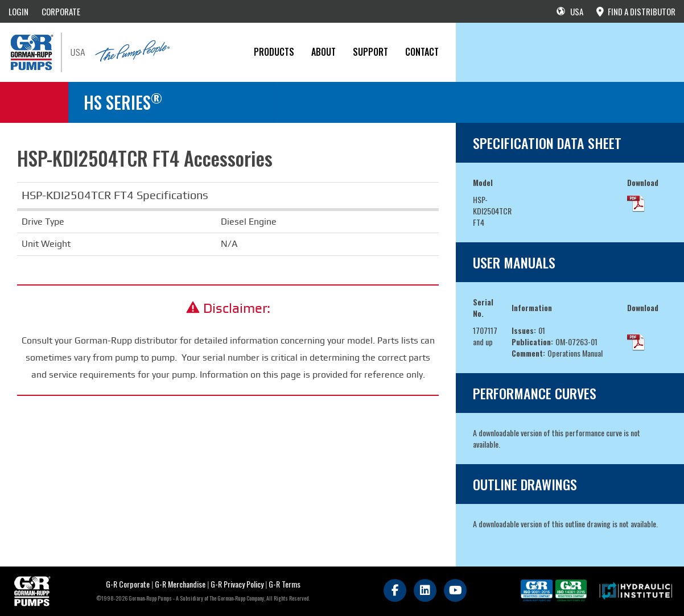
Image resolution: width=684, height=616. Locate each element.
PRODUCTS (274, 52)
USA (570, 11)
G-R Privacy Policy (237, 584)
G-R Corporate (128, 584)
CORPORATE (61, 11)
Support (370, 52)
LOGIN (18, 11)
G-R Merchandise (180, 584)
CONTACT (422, 52)
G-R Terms (285, 584)
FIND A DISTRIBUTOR (636, 11)
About (324, 52)
